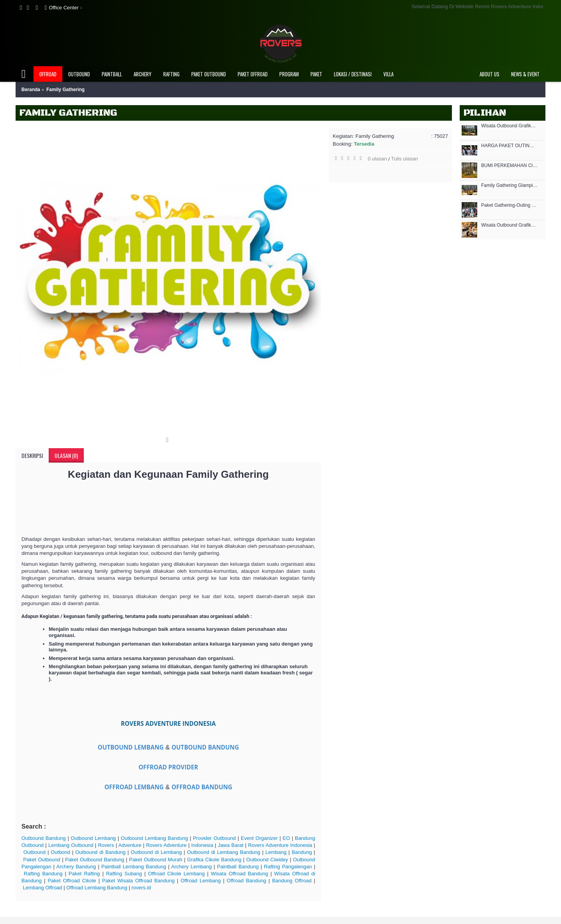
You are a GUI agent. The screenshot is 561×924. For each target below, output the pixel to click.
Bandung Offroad (292, 881)
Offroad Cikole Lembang (176, 874)
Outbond (60, 852)
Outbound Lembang (93, 838)
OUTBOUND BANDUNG (205, 747)
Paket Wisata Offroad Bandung (138, 881)
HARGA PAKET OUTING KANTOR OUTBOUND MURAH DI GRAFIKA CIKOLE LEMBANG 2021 (509, 146)
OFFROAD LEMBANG (134, 787)
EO (287, 838)
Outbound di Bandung (100, 852)
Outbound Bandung (44, 838)
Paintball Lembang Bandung (134, 867)
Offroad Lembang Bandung (97, 888)
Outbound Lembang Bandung (154, 838)
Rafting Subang (124, 874)
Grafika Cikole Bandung (214, 860)
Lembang (276, 852)
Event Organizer (259, 838)
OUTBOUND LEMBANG (131, 747)
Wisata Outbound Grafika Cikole (509, 126)
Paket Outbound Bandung (95, 860)
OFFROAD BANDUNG (202, 787)
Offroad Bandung (246, 881)
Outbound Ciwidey (267, 860)
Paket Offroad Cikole (72, 881)
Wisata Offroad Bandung (239, 874)
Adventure (130, 845)
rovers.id (141, 888)
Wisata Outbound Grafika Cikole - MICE (509, 225)
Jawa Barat (231, 845)
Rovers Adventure (166, 845)
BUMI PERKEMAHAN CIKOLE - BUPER (509, 166)
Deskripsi (32, 455)
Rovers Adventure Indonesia (280, 845)
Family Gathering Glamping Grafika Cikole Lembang (509, 186)
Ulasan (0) (66, 455)
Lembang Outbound (71, 845)
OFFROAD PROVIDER (168, 767)
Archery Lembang (191, 867)
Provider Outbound (214, 838)
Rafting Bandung (43, 874)
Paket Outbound (42, 860)
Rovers (106, 845)
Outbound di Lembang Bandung (224, 852)
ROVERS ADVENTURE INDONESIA (168, 723)
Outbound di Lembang (156, 852)
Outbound (34, 852)
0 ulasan (377, 159)
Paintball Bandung (238, 867)
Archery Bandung (76, 867)
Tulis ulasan (405, 159)
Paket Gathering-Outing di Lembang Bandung (509, 205)
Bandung (302, 852)
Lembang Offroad (43, 888)
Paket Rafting (84, 874)
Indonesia (202, 845)
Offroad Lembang (200, 881)
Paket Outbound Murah (155, 860)
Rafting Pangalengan (288, 867)
